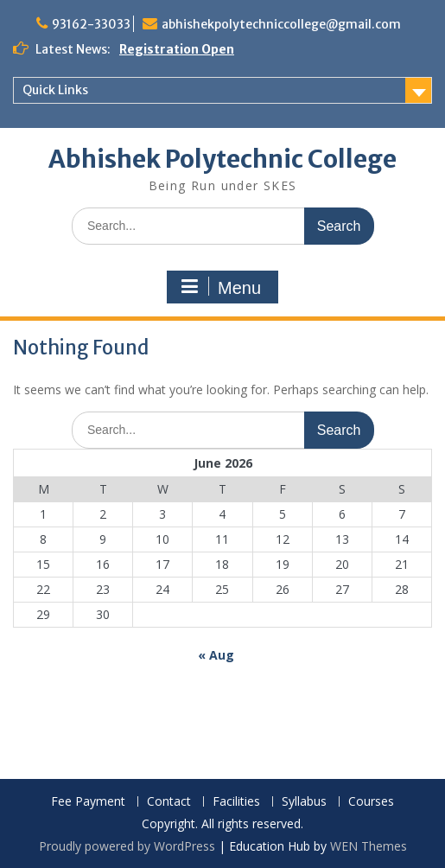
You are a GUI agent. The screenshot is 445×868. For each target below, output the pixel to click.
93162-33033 (91, 24)
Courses (371, 802)
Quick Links (55, 90)
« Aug (216, 655)
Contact (169, 802)
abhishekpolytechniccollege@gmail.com (281, 24)
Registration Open (177, 49)
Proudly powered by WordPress (127, 846)
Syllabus (304, 802)
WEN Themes (369, 846)
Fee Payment (88, 802)
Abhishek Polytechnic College (222, 159)
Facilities (236, 802)
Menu (220, 287)
